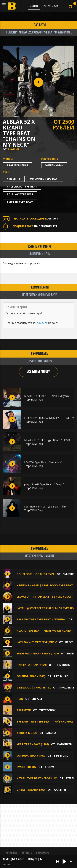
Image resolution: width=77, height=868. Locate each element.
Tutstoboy (47, 710)
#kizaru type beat (20, 202)
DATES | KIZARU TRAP (31, 790)
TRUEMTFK (24, 710)
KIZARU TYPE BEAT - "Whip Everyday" (47, 396)
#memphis (14, 179)
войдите (42, 323)
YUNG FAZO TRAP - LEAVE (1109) (38, 653)
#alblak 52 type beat (22, 186)
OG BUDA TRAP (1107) (31, 756)
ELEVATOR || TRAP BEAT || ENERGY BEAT (45, 597)
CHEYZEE (37, 699)
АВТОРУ (31, 218)
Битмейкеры (43, 853)
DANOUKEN (65, 744)
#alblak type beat (20, 194)
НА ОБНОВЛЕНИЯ (30, 226)
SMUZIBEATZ (68, 687)
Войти (34, 6)
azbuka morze (27, 733)
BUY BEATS (27, 853)
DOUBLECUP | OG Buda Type (36, 574)
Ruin (20, 699)
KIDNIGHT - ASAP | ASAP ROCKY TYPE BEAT (45, 585)
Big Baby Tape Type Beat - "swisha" (41, 619)
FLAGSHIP (14, 149)
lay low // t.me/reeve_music (37, 642)
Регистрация (51, 5)
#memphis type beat (45, 179)
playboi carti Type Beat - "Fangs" (44, 484)
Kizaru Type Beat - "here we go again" (44, 631)
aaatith (60, 790)
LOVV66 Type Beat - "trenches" (43, 462)
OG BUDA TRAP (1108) (31, 676)
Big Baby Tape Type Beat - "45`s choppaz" (46, 722)
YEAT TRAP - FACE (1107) (33, 744)
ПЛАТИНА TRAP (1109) (32, 665)
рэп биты (40, 25)
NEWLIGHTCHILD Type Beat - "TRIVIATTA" (50, 440)
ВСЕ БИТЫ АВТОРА (38, 372)
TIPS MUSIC (62, 665)
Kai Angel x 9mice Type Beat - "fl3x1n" (47, 506)
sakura (51, 733)
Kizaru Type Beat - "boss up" (37, 778)
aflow (49, 767)
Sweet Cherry (27, 767)
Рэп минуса (12, 853)
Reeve (69, 642)
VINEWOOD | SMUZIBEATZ (34, 687)
